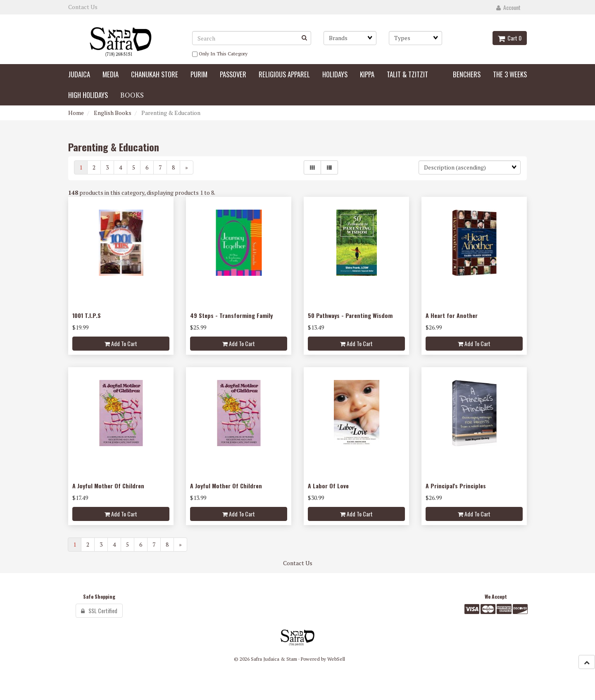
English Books (113, 113)
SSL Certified (99, 610)
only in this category (220, 54)
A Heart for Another (452, 315)
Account (508, 7)
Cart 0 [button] (510, 38)
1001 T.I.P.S (87, 315)
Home (76, 113)
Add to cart (121, 343)
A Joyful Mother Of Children (108, 486)
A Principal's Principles (456, 486)
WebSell (336, 659)
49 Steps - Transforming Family (231, 315)
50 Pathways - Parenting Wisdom (350, 315)
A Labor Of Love (328, 486)
